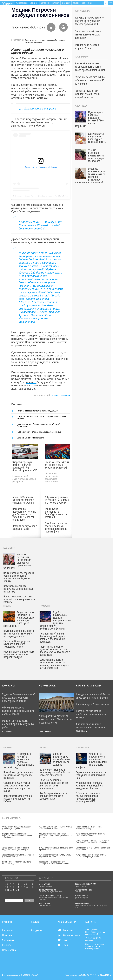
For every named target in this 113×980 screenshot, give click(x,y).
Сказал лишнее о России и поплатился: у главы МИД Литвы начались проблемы (92, 842)
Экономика (66, 3)
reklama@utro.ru (92, 949)
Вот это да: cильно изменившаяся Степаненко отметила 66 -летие (45, 41)
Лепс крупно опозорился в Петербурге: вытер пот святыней (56, 513)
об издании (36, 930)
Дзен (63, 945)
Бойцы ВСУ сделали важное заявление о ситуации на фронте (23, 500)
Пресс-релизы (87, 3)
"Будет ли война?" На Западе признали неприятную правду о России (92, 856)
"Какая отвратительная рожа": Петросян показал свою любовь (42, 417)
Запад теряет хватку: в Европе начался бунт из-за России (93, 849)
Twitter (64, 940)
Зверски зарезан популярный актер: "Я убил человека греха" (18, 856)
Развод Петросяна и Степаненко (27, 3)
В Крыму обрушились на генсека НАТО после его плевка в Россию (57, 500)
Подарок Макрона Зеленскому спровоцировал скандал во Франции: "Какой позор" (17, 836)
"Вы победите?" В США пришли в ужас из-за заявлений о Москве (56, 828)
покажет (31, 382)
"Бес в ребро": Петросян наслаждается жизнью (39, 432)
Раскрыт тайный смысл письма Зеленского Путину (89, 828)
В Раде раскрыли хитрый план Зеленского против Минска (56, 849)
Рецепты (76, 3)
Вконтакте (66, 930)
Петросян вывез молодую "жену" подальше (37, 411)
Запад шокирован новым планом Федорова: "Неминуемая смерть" (16, 849)
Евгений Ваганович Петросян (31, 438)
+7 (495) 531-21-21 (93, 938)
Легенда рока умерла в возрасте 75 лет (25, 528)
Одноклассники (69, 935)
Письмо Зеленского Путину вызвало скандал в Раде (17, 863)
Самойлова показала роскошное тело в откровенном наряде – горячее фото (57, 528)
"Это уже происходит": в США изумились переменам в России (55, 856)
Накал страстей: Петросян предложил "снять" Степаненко (38, 425)
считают (49, 355)
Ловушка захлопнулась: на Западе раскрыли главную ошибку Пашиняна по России (56, 836)
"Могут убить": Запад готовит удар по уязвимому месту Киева (17, 828)
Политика (56, 3)
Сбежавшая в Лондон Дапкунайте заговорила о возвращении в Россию (54, 863)
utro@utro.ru (90, 940)
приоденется (45, 379)
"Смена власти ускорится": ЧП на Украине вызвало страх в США (93, 835)
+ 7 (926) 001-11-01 (93, 946)
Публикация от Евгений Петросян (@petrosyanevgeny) (33, 196)
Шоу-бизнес (45, 3)
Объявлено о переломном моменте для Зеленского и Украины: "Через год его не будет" (24, 515)
